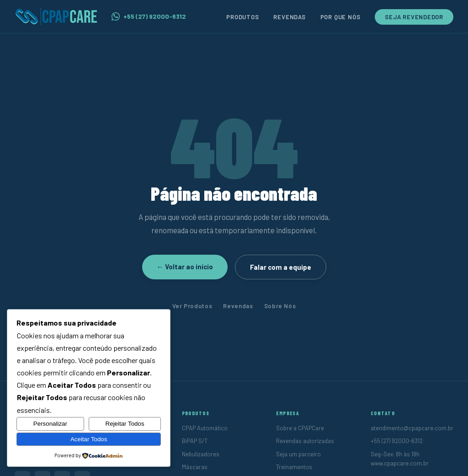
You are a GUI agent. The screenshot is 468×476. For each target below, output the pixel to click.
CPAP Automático (205, 428)
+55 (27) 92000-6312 (149, 16)
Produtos (242, 17)
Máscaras (195, 467)
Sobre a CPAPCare (300, 428)
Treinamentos (294, 467)
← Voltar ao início (185, 267)
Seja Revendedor (414, 17)
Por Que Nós (340, 17)
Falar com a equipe (281, 267)
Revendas (289, 17)
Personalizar (50, 424)
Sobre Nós (280, 306)
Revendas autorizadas (305, 441)
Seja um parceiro (298, 454)
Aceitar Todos (89, 439)
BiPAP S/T (195, 441)
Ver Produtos (192, 306)
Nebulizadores (201, 454)
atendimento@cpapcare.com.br (412, 428)
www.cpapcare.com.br (400, 463)
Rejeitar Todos (125, 424)
